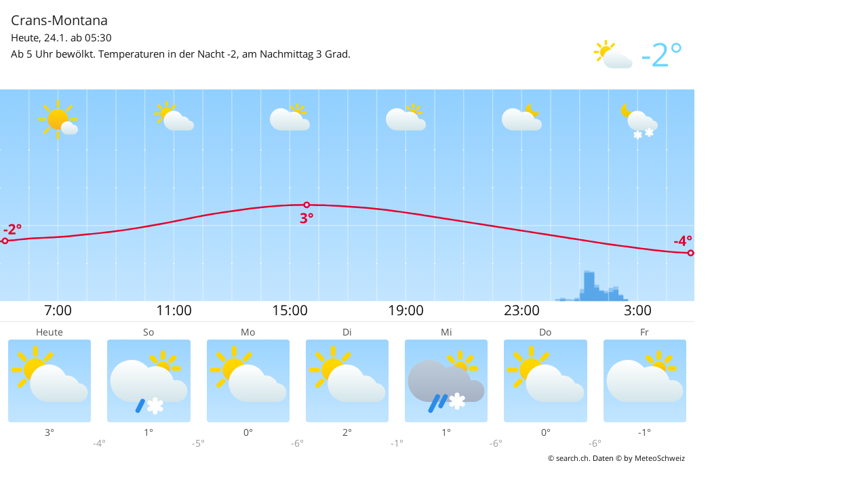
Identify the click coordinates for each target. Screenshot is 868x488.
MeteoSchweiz (660, 458)
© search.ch (568, 458)
